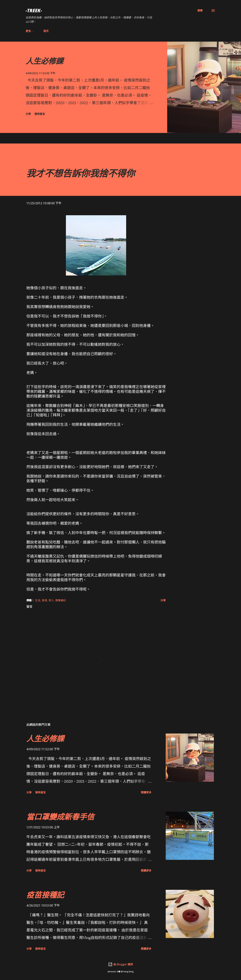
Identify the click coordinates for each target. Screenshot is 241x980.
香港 (44, 600)
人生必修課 (44, 61)
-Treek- (34, 10)
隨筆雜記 (61, 600)
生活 (38, 600)
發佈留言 (40, 114)
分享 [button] (28, 114)
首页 (31, 31)
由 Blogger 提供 (120, 964)
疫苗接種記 (45, 895)
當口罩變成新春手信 (60, 817)
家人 (51, 600)
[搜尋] (200, 11)
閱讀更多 (146, 792)
